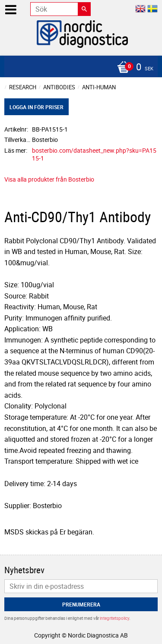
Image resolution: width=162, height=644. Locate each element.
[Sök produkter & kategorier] (60, 9)
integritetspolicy (114, 618)
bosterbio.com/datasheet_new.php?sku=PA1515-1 (94, 154)
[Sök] (84, 9)
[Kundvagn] (79, 68)
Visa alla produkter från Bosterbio (49, 179)
